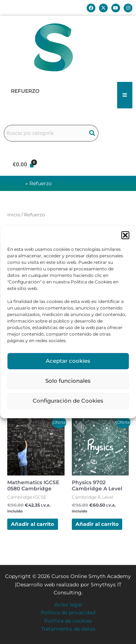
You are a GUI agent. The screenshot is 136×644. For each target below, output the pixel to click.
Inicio (14, 215)
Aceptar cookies (68, 361)
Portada (14, 183)
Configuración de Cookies (68, 401)
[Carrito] (24, 165)
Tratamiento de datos (68, 629)
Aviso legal (68, 604)
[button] (125, 235)
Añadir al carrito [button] (32, 524)
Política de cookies (68, 621)
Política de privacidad (68, 612)
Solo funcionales (68, 381)
